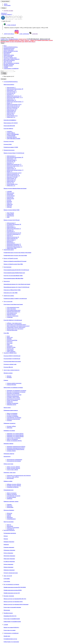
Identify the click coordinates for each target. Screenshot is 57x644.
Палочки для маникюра (13, 393)
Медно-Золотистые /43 (13, 237)
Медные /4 (10, 236)
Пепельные (10, 194)
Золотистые (10, 197)
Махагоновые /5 (11, 240)
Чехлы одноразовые (8, 564)
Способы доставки (8, 11)
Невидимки (10, 507)
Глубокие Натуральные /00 (14, 224)
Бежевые (9, 201)
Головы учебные (11, 426)
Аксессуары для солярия (9, 630)
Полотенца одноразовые (9, 556)
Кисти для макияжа (12, 413)
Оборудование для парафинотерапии (12, 622)
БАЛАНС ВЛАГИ (12, 137)
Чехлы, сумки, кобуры (13, 477)
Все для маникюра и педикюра (11, 63)
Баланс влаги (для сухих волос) (15, 329)
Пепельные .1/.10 (11, 90)
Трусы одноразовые (8, 553)
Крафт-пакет (7, 636)
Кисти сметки (7, 408)
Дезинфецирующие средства (10, 639)
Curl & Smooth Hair (12, 340)
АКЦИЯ (9, 191)
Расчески (9, 513)
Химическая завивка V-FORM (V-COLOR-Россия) (15, 299)
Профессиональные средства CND (12, 593)
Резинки (9, 377)
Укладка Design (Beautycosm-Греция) (12, 361)
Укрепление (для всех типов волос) (16, 327)
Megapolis (10, 346)
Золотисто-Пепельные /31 (14, 234)
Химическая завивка (9, 55)
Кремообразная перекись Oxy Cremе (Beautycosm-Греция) (17, 284)
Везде (5, 46)
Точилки (9, 420)
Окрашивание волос (9, 490)
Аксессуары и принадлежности (11, 59)
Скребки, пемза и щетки (13, 398)
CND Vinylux (7, 581)
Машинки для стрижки (9, 431)
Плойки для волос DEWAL (14, 486)
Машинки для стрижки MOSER (15, 436)
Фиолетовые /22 (11, 227)
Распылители (7, 456)
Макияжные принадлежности (11, 410)
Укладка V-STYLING (9, 141)
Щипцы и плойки (8, 481)
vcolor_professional (22, 34)
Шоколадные (10, 199)
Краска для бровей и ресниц (11, 51)
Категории (4, 79)
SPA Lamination (11, 352)
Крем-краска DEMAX (9, 85)
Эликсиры (10, 317)
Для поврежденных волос (13, 310)
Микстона (10, 204)
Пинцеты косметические (13, 419)
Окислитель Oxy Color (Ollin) (11, 293)
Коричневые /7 (11, 243)
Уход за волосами (8, 56)
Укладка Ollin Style (8, 367)
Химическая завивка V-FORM (11, 147)
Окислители (7, 54)
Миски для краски (12, 494)
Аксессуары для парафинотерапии (12, 619)
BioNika (9, 339)
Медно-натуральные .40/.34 (14, 104)
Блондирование (7, 52)
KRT (8, 344)
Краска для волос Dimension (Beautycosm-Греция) (15, 188)
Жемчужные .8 (11, 113)
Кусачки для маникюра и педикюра (16, 392)
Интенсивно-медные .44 (13, 106)
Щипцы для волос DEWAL (14, 484)
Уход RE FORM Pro (8, 129)
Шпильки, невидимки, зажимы (11, 501)
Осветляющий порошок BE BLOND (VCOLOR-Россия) (16, 270)
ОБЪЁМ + (10, 131)
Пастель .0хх (10, 114)
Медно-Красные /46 (12, 238)
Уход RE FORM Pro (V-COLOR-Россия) (13, 320)
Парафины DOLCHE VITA (10, 616)
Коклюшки (10, 526)
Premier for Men (11, 347)
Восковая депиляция (9, 64)
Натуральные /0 (11, 223)
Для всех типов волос (12, 316)
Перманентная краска (9, 48)
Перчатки (6, 544)
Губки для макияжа (12, 415)
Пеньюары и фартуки (9, 454)
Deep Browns (10, 216)
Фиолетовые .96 (11, 111)
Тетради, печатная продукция (11, 573)
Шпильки (9, 506)
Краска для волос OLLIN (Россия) (12, 220)
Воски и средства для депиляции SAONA (13, 602)
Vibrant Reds (10, 214)
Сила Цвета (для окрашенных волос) (16, 324)
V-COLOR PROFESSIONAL (11, 47)
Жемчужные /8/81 (12, 248)
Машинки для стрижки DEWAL (15, 434)
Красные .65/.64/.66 (12, 109)
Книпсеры (10, 402)
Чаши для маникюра (12, 400)
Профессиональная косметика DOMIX (13, 590)
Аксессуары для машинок (14, 438)
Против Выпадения (12, 330)
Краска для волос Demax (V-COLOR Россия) (14, 153)
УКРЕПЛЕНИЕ (11, 136)
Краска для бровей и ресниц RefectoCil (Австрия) (15, 261)
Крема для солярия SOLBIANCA (11, 627)
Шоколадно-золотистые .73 (14, 96)
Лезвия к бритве (11, 451)
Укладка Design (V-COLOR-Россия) (12, 359)
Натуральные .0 (11, 87)
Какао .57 (9, 103)
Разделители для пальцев (13, 399)
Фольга (6, 536)
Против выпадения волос (13, 312)
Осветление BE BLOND (9, 126)
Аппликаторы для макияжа (14, 418)
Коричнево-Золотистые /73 (14, 246)
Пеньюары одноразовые (9, 550)
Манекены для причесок (9, 423)
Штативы (9, 428)
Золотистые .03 (11, 93)
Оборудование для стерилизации (11, 642)
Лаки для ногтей (8, 62)
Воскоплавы (7, 610)
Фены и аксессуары (8, 464)
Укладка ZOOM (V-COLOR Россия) (12, 356)
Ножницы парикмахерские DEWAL (16, 447)
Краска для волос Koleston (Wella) (12, 210)
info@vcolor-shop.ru (9, 34)
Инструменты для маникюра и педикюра (13, 388)
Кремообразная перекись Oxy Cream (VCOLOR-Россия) (16, 287)
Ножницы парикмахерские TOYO (16, 448)
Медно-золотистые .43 (13, 107)
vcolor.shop (33, 34)
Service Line (10, 349)
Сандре (9, 200)
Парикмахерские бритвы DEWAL (15, 449)
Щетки (9, 516)
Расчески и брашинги (9, 510)
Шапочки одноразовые (9, 570)
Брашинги (10, 517)
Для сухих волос (11, 309)
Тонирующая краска (9, 50)
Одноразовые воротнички (10, 533)
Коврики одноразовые (9, 542)
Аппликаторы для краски (13, 496)
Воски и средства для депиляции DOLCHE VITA (15, 599)
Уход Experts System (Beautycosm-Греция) (13, 304)
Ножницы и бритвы (8, 444)
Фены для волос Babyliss (13, 468)
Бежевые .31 (10, 95)
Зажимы (9, 504)
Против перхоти (11, 314)
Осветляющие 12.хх (12, 116)
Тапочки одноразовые (9, 547)
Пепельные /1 (10, 226)
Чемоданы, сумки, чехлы (9, 472)
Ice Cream (9, 343)
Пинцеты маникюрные (13, 396)
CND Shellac (7, 579)
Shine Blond (10, 350)
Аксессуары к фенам (12, 470)
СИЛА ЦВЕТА (11, 133)
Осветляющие (11, 196)
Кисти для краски (11, 493)
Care (8, 336)
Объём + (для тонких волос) (14, 323)
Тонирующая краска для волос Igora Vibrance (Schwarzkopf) (17, 253)
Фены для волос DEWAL (13, 467)
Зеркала (6, 380)
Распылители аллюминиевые (14, 460)
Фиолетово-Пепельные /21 (14, 229)
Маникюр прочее (11, 405)
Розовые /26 (10, 230)
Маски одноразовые (8, 567)
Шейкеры (9, 499)
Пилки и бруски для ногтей (14, 395)
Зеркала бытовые (11, 385)
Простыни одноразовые (9, 559)
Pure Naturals (10, 213)
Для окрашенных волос (13, 307)
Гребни (9, 515)
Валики (9, 376)
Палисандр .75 (11, 99)
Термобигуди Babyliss (13, 487)
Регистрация (7, 5)
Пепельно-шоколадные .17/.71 (15, 97)
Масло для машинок (12, 439)
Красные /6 (10, 241)
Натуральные (10, 193)
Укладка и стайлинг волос (10, 58)
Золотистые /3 (11, 231)
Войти (5, 4)
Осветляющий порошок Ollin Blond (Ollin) (13, 278)
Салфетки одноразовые (9, 561)
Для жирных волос (12, 313)
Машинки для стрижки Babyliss (15, 435)
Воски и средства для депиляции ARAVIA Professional (16, 604)
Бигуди (9, 525)
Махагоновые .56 (11, 110)
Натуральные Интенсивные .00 (15, 89)
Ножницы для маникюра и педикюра (16, 390)
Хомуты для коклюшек (13, 527)
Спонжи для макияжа (12, 416)
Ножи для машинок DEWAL (14, 441)
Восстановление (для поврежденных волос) (18, 326)
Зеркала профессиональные (14, 383)
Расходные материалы (9, 60)
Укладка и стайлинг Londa (10, 364)
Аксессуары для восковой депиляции (12, 607)
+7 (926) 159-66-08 (10, 25)
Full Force (9, 342)
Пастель (9, 203)
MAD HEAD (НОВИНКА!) (10, 120)
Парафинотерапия (8, 66)
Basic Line (10, 337)
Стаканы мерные (11, 497)
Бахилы (6, 539)
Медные (9, 207)
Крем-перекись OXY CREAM (11, 123)
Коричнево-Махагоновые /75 (14, 247)
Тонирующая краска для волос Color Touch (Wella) (15, 255)
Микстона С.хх (11, 117)
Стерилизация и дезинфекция (11, 68)
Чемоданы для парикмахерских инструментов (19, 475)
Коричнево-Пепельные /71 (14, 244)
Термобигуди (10, 529)
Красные (9, 206)
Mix (8, 217)
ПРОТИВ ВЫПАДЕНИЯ (13, 139)
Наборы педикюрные (12, 403)
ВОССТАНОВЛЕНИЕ (13, 134)
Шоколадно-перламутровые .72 (15, 102)
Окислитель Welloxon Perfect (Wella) (12, 290)
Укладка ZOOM (8, 144)
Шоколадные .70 (11, 100)
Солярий (6, 67)
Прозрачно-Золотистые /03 (14, 233)
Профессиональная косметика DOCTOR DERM (15, 587)
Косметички (10, 478)
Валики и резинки (8, 373)
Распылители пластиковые (14, 461)
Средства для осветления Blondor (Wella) (13, 276)
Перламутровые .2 (12, 92)
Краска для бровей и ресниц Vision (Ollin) (13, 264)
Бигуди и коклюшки (9, 522)
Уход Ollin (6, 333)
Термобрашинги (11, 519)
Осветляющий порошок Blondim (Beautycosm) (14, 273)
